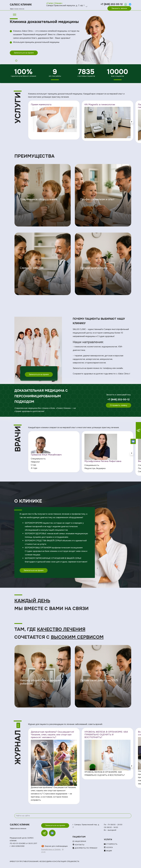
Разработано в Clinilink (51, 849)
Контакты (78, 845)
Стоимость (111, 844)
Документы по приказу (85, 848)
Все (18, 725)
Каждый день (32, 601)
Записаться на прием (24, 53)
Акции (108, 851)
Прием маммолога (41, 104)
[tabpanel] (70, 37)
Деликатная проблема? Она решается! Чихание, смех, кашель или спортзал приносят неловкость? (52, 735)
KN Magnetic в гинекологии (100, 104)
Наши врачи (79, 841)
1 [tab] (16, 61)
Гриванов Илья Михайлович (46, 455)
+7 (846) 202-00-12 (112, 4)
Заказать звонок (119, 8)
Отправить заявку (119, 405)
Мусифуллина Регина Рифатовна (103, 461)
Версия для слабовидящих (56, 846)
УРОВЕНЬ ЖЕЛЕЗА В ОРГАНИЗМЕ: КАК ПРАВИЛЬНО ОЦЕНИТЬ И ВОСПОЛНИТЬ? (106, 735)
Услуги (108, 847)
